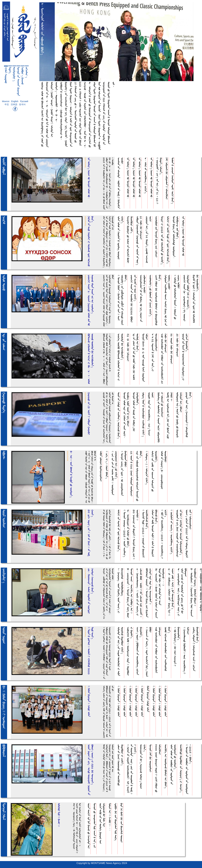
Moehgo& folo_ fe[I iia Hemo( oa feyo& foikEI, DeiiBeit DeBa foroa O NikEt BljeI (126, 415)
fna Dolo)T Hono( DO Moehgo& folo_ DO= (128, 178)
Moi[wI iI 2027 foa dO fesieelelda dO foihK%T (162, 240)
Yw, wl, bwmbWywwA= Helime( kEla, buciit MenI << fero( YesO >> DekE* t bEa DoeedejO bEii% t (171, 592)
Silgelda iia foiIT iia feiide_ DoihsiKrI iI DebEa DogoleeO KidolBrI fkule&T (120, 651)
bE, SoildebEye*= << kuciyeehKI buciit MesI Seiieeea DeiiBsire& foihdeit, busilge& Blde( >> (193, 592)
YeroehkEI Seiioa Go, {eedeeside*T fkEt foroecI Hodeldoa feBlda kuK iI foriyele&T (186, 298)
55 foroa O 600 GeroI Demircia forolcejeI (131, 474)
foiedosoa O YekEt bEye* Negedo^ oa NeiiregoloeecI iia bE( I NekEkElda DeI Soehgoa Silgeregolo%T (179, 533)
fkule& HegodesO (6, 75)
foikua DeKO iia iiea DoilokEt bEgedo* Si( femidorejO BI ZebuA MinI (102, 823)
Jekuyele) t (27, 72)
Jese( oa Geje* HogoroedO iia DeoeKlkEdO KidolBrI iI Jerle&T (120, 765)
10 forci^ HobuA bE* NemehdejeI (172, 349)
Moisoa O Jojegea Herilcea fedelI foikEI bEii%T (173, 180)
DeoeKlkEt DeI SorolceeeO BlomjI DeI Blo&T (166, 766)
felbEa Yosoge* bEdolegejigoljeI (101, 466)
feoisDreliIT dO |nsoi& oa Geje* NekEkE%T (150, 295)
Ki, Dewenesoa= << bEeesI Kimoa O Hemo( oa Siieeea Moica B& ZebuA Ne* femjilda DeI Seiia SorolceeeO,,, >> (160, 593)
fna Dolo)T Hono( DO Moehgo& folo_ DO (140, 177)
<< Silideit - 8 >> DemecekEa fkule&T (147, 468)
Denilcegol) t (14, 74)
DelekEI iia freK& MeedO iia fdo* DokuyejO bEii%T (168, 240)
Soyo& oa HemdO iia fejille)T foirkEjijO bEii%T (119, 415)
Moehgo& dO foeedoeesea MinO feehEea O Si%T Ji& (95, 825)
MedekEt (10, 70)
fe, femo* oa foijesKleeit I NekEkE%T (146, 175)
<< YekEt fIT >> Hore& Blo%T (107, 465)
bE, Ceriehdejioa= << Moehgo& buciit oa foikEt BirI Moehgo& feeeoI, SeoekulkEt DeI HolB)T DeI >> (130, 593)
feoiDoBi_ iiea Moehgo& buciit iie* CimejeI (156, 237)
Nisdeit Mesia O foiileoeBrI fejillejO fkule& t (143, 414)
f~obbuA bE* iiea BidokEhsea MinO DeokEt (116, 822)
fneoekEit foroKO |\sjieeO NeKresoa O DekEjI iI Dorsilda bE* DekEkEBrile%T (120, 357)
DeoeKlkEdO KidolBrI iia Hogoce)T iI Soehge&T (181, 768)
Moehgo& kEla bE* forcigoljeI (150, 758)
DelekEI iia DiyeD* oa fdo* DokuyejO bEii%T (119, 530)
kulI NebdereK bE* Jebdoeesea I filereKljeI (167, 178)
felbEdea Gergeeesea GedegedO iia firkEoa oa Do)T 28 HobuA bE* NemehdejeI (139, 240)
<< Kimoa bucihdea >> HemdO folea (119, 701)
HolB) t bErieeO (23, 76)
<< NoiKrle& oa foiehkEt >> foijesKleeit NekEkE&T (172, 532)
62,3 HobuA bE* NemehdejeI (128, 347)
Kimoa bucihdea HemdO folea (148, 699)
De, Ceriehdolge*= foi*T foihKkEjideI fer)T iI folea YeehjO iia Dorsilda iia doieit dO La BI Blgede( (182, 592)
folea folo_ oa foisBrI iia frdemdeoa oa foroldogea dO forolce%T (173, 764)
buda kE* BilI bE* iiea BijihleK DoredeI (122, 823)
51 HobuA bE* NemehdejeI (177, 345)
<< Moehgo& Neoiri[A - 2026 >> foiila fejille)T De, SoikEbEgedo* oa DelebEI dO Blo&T (126, 533)
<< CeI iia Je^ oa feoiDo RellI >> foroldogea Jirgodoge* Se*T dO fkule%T (114, 473)
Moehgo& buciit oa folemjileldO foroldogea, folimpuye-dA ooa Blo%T (176, 237)
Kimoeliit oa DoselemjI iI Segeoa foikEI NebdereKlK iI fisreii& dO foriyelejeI (160, 417)
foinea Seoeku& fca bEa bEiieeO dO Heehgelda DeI (89, 826)
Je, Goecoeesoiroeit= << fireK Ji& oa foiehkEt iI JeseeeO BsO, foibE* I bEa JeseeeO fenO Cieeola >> (139, 593)
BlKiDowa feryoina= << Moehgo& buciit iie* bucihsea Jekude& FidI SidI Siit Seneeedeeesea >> (149, 593)
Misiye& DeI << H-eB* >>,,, (110, 817)
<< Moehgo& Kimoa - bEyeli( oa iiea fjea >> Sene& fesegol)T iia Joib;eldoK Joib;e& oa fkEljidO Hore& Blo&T (122, 300)
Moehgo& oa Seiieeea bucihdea (18, 81)
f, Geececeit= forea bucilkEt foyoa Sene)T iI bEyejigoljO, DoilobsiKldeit (120, 591)
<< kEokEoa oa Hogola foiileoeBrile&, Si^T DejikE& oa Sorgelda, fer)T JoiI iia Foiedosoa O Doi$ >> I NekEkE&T (132, 769)
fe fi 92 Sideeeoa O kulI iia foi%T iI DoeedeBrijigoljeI (155, 352)
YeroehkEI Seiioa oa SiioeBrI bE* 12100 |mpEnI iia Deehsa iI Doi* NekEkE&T (133, 299)
